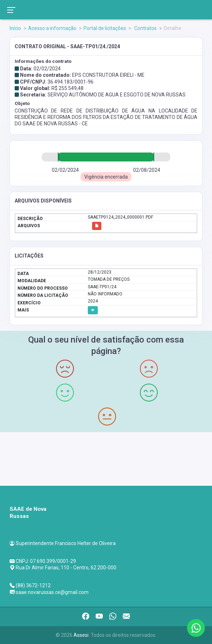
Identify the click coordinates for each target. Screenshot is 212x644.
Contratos (145, 28)
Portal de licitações (105, 28)
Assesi (81, 635)
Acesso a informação (52, 28)
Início (15, 28)
